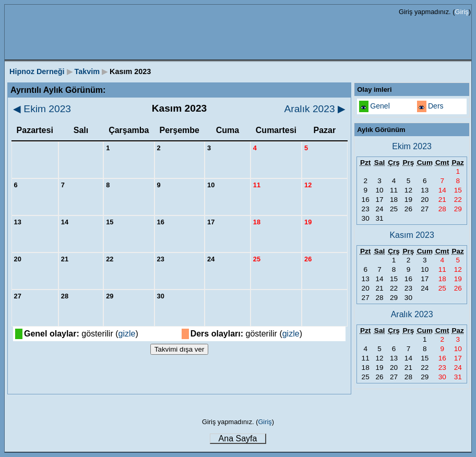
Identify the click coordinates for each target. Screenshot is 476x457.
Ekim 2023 (42, 109)
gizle (127, 334)
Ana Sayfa (238, 438)
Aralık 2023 (315, 109)
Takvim (87, 71)
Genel (380, 106)
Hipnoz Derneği (37, 71)
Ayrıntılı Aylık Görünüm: (58, 90)
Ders (436, 106)
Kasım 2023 (412, 235)
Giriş (461, 12)
